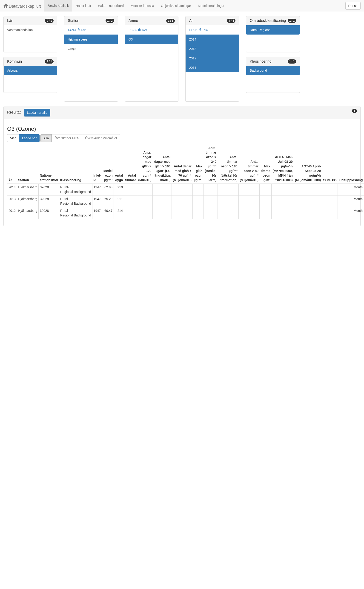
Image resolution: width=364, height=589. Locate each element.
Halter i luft (83, 6)
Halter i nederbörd (111, 6)
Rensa (353, 6)
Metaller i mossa (142, 6)
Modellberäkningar (211, 6)
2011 (193, 68)
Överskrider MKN (67, 138)
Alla (72, 30)
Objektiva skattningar (176, 6)
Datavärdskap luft (22, 6)
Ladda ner (29, 138)
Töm (82, 30)
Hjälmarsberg (77, 39)
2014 (193, 39)
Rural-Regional (260, 30)
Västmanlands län (20, 30)
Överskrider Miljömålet (101, 138)
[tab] (182, 113)
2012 (193, 58)
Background (258, 70)
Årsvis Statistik (58, 6)
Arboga (12, 70)
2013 (193, 49)
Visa (13, 138)
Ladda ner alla (37, 113)
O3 (131, 39)
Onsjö (72, 49)
